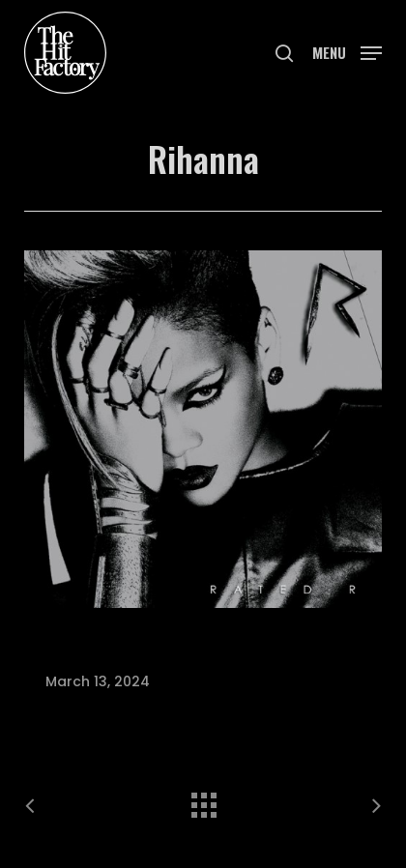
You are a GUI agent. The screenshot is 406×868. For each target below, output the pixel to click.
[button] (347, 51)
